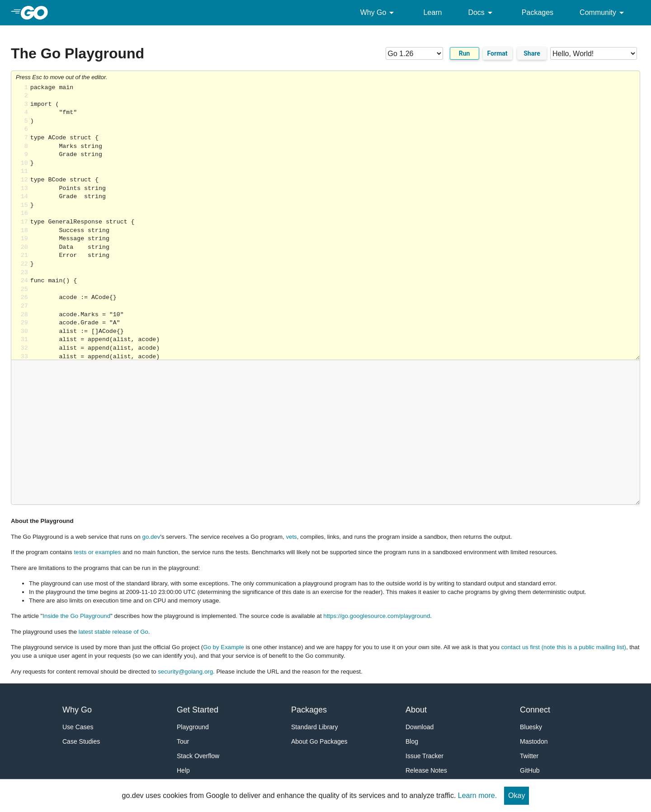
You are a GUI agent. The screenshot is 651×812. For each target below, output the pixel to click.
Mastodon (534, 741)
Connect (535, 710)
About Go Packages (319, 741)
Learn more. (477, 795)
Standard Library (315, 727)
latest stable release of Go (113, 632)
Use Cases (78, 727)
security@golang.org (185, 672)
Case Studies (81, 741)
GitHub (530, 770)
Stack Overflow (198, 756)
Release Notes (426, 770)
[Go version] (414, 53)
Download (420, 727)
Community (603, 13)
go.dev (151, 537)
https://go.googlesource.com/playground (377, 616)
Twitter (529, 756)
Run (465, 53)
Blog (412, 741)
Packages (538, 12)
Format (498, 53)
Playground (193, 727)
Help (183, 770)
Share (532, 53)
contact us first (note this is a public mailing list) (563, 647)
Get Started (198, 710)
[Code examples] (594, 53)
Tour (183, 741)
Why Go (379, 13)
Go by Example (224, 647)
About (416, 710)
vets (291, 537)
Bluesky (531, 727)
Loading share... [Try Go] (335, 222)
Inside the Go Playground (76, 616)
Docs (481, 13)
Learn (432, 12)
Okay (517, 795)
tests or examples (97, 552)
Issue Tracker (425, 756)
